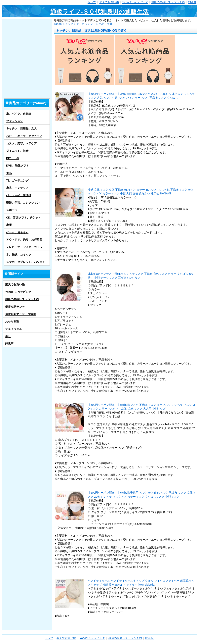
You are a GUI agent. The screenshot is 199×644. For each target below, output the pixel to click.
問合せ (192, 2)
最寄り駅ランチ (15, 307)
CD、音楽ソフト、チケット (23, 218)
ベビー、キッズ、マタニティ (24, 136)
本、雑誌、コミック (19, 255)
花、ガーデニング (17, 180)
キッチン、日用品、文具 (97, 24)
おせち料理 (12, 322)
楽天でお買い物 (109, 2)
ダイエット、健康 (17, 151)
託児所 (9, 344)
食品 (9, 173)
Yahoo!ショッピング (135, 2)
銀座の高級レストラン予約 (168, 2)
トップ (92, 2)
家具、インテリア (17, 188)
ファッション (15, 121)
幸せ (8, 336)
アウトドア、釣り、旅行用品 (24, 240)
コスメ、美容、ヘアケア (21, 143)
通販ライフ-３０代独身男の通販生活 (99, 12)
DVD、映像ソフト (18, 166)
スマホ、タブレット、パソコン (26, 262)
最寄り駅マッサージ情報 (20, 314)
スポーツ (12, 210)
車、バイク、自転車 (19, 114)
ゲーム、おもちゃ (17, 232)
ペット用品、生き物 (19, 195)
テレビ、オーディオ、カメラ (24, 247)
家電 (9, 225)
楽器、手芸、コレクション (23, 203)
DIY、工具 (13, 158)
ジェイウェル (14, 329)
